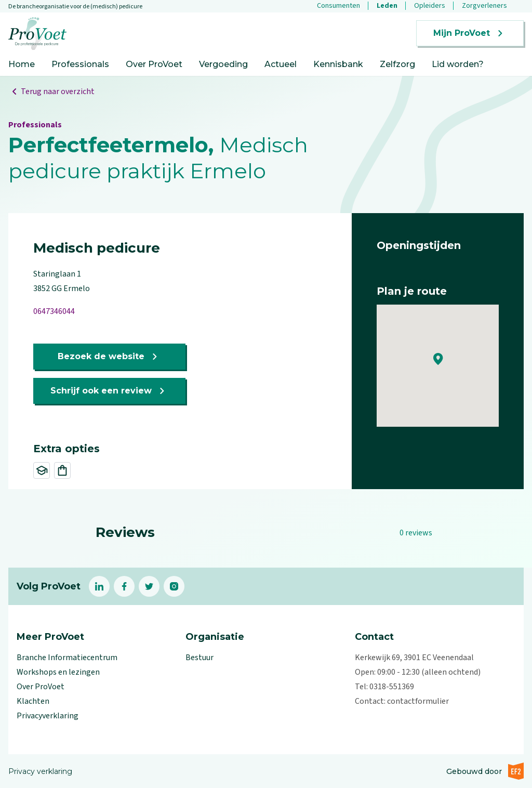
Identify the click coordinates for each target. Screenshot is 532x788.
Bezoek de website (109, 357)
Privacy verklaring (40, 771)
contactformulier (418, 701)
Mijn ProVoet (470, 33)
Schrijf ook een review (109, 391)
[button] (438, 359)
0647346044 (54, 311)
